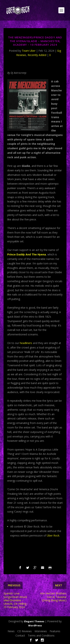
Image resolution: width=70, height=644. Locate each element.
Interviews (41, 631)
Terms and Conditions (41, 635)
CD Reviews (25, 631)
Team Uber (29, 51)
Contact (20, 635)
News (11, 631)
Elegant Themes (34, 621)
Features (55, 631)
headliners (26, 343)
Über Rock (53, 535)
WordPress (35, 625)
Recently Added (37, 55)
